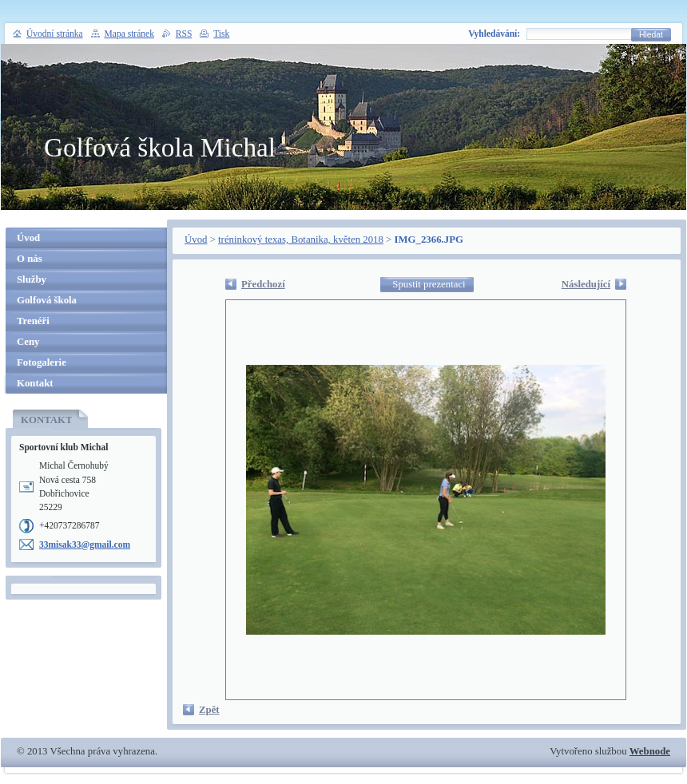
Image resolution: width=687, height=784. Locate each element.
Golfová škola (47, 300)
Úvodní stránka (55, 34)
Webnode (650, 751)
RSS (184, 34)
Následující (586, 284)
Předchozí (263, 284)
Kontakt (35, 383)
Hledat (651, 35)
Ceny (28, 342)
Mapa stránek (129, 34)
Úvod (196, 240)
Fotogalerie (42, 362)
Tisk (221, 34)
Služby (32, 279)
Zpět (209, 710)
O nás (30, 259)
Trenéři (33, 321)
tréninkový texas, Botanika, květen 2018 (301, 240)
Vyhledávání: (494, 34)
